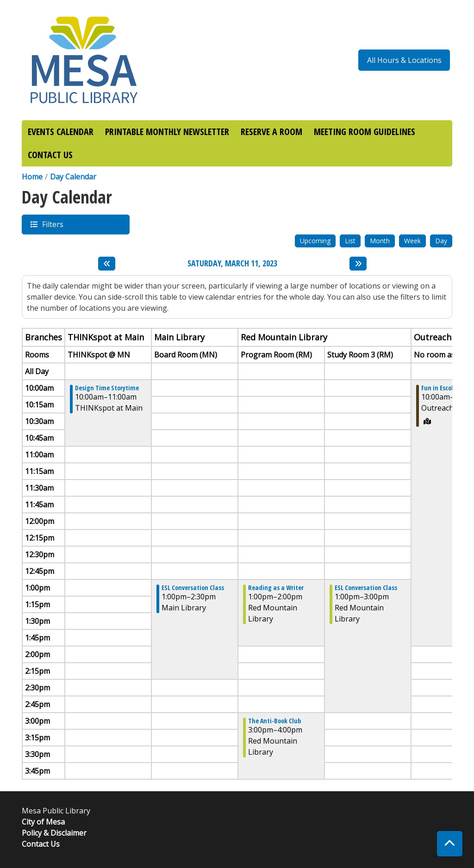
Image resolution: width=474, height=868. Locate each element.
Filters (52, 224)
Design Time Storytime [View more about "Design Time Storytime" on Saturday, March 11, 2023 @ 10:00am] (107, 388)
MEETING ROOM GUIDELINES (365, 132)
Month (380, 241)
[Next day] (358, 264)
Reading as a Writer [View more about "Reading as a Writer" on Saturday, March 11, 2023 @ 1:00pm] (276, 588)
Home (32, 177)
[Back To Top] (450, 844)
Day (441, 241)
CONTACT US (50, 155)
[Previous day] (107, 264)
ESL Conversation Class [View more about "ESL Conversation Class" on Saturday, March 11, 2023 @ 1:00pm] (193, 588)
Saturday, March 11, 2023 (232, 264)
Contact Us (41, 844)
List (350, 241)
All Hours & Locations (404, 60)
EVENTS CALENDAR (61, 132)
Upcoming (315, 241)
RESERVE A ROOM (271, 132)
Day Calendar (73, 177)
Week (412, 241)
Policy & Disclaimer (54, 833)
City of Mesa (43, 822)
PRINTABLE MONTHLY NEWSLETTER (167, 132)
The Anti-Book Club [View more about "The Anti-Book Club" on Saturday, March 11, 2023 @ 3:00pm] (274, 721)
